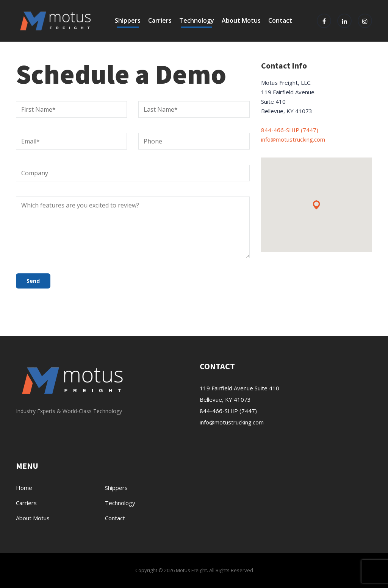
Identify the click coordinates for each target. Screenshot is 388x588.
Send (33, 281)
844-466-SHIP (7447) (290, 130)
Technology (197, 20)
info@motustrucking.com (293, 139)
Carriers (160, 20)
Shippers (128, 20)
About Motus (241, 20)
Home (24, 488)
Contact (280, 20)
